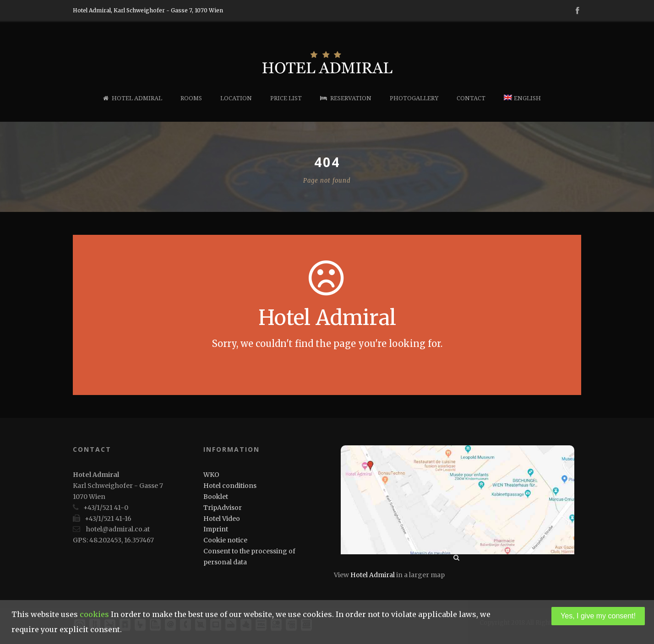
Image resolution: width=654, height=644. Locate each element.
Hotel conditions (230, 486)
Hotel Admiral (133, 98)
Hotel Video (222, 519)
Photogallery (414, 98)
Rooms (191, 98)
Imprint (216, 529)
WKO (211, 475)
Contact (471, 98)
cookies (94, 614)
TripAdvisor (223, 508)
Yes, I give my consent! (598, 616)
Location (236, 98)
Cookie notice (225, 540)
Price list (286, 98)
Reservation (346, 98)
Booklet (216, 497)
